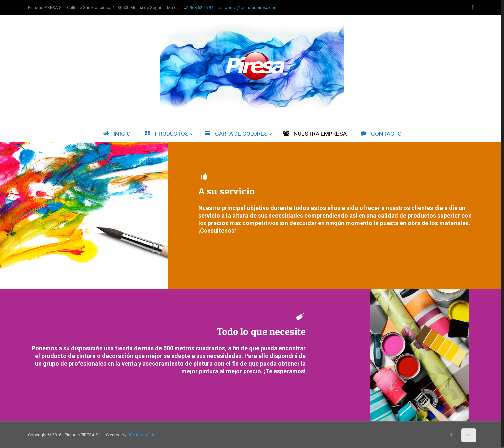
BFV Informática (142, 435)
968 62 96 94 (202, 7)
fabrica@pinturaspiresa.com (251, 7)
